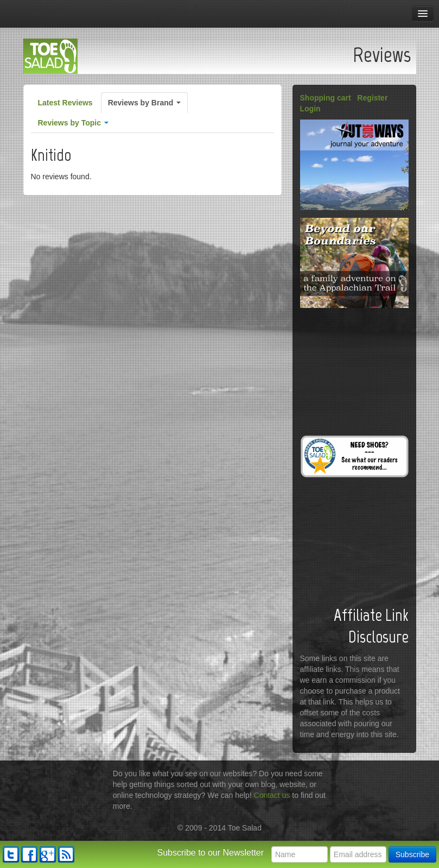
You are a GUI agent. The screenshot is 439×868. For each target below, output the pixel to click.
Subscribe (412, 854)
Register (372, 98)
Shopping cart (326, 98)
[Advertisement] (354, 370)
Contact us (272, 795)
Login (310, 109)
